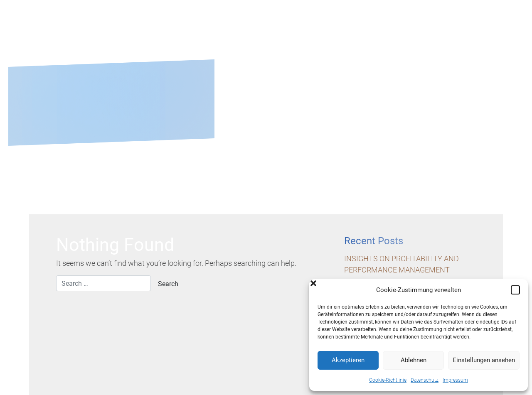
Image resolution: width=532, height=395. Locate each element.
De (495, 22)
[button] (515, 290)
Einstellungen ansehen (484, 360)
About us (272, 34)
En (507, 22)
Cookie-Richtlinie (388, 380)
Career (395, 34)
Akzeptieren (348, 360)
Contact (491, 34)
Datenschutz (425, 380)
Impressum (455, 380)
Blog (441, 34)
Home (220, 34)
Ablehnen (414, 360)
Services (332, 34)
